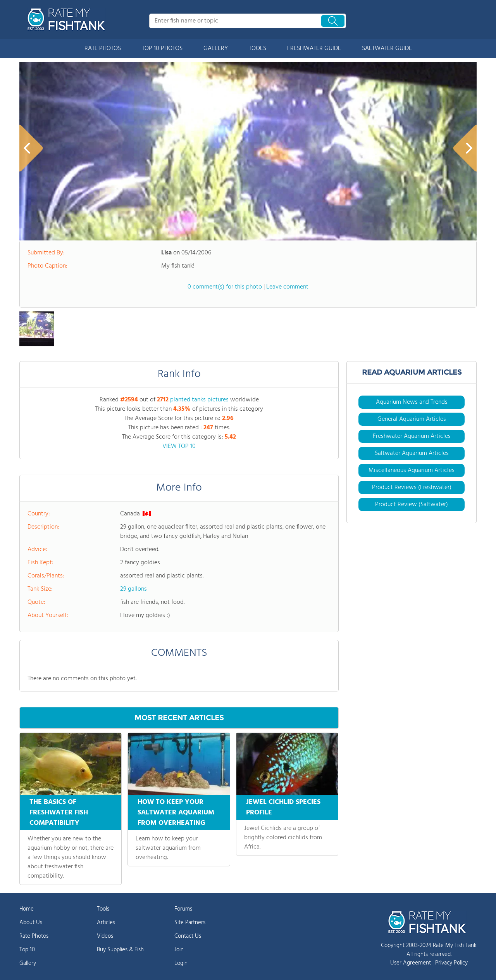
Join (179, 950)
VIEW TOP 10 (179, 446)
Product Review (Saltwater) (412, 505)
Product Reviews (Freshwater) (412, 487)
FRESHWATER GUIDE (314, 48)
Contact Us (188, 936)
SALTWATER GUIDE (387, 48)
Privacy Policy (451, 963)
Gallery (28, 963)
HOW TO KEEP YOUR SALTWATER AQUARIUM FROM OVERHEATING (176, 813)
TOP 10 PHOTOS (162, 48)
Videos (105, 936)
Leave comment (287, 287)
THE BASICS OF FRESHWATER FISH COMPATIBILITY (59, 813)
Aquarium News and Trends (412, 402)
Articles (106, 923)
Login (181, 963)
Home (27, 909)
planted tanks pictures (199, 400)
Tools (103, 909)
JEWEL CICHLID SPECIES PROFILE (283, 807)
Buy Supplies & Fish (120, 950)
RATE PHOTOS (103, 48)
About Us (31, 923)
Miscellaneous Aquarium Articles (412, 470)
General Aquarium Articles (412, 419)
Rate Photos (34, 936)
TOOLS (257, 48)
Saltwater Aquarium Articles (412, 453)
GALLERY (216, 48)
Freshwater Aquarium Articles (412, 436)
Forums (183, 909)
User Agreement (411, 963)
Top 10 (27, 950)
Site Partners (190, 923)
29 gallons (133, 589)
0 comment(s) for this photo (225, 287)
